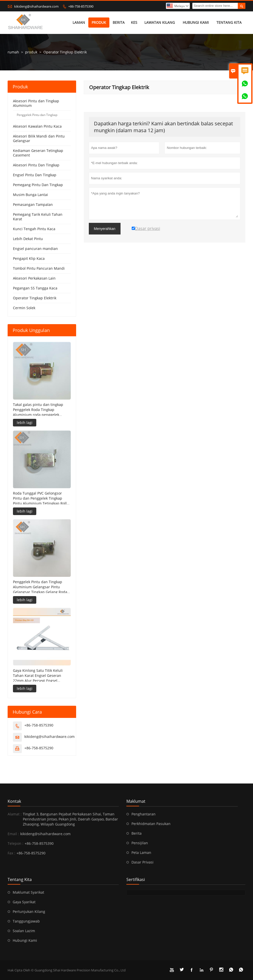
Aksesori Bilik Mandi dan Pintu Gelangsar (39, 139)
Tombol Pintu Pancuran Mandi (39, 269)
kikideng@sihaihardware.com (36, 6)
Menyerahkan (105, 229)
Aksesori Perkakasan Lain (34, 278)
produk (99, 23)
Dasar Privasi (142, 862)
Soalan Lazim (24, 931)
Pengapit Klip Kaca (29, 259)
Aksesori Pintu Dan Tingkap (36, 165)
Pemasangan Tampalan (33, 205)
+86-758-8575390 (81, 6)
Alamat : (15, 814)
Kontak (14, 801)
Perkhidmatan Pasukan (151, 824)
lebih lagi (25, 423)
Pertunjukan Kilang (29, 912)
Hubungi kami (196, 23)
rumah (13, 52)
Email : (13, 834)
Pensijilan (140, 843)
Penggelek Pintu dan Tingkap (37, 115)
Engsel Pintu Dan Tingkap (35, 175)
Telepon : (15, 843)
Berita (119, 23)
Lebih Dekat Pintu (28, 239)
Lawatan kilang (160, 23)
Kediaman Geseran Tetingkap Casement (38, 153)
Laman (79, 23)
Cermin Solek (24, 308)
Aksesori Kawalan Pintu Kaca (37, 126)
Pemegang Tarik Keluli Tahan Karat (38, 217)
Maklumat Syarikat (28, 892)
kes (134, 23)
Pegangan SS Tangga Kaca (35, 288)
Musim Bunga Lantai (30, 195)
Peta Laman (141, 852)
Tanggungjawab (26, 921)
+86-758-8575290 (39, 748)
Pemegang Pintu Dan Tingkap (38, 185)
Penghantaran (144, 814)
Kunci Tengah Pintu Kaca (34, 229)
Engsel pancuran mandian (35, 249)
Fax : (11, 853)
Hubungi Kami (25, 940)
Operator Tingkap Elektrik (35, 298)
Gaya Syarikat (24, 902)
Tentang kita (229, 23)
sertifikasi (136, 879)
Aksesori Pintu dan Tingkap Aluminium (36, 103)
